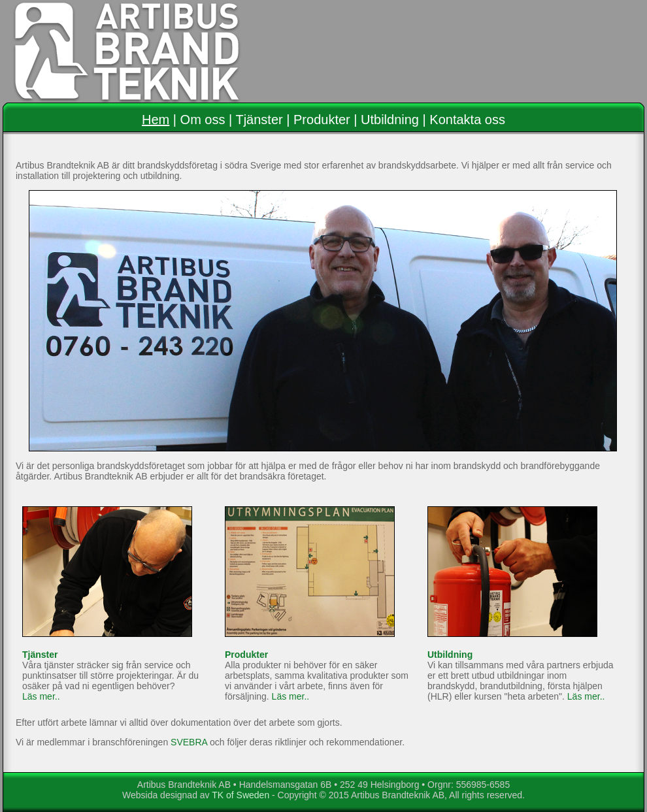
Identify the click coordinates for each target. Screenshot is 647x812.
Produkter (322, 120)
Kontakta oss (467, 120)
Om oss (203, 120)
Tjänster (259, 120)
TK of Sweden (241, 795)
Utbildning (390, 120)
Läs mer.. (41, 696)
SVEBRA (189, 742)
